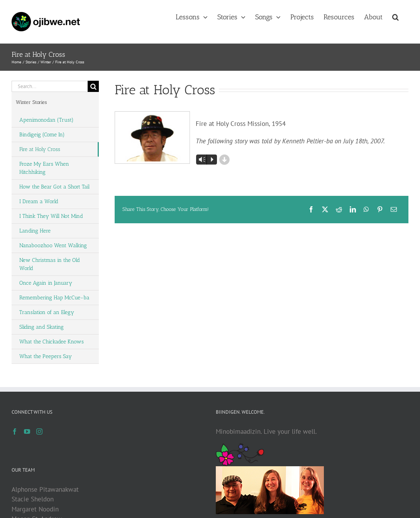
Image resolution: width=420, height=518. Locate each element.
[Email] (394, 209)
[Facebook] (311, 209)
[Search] (93, 86)
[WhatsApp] (366, 209)
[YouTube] (27, 431)
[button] (395, 16)
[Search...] (50, 86)
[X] (325, 209)
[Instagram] (39, 431)
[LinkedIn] (353, 209)
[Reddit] (339, 209)
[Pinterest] (380, 209)
